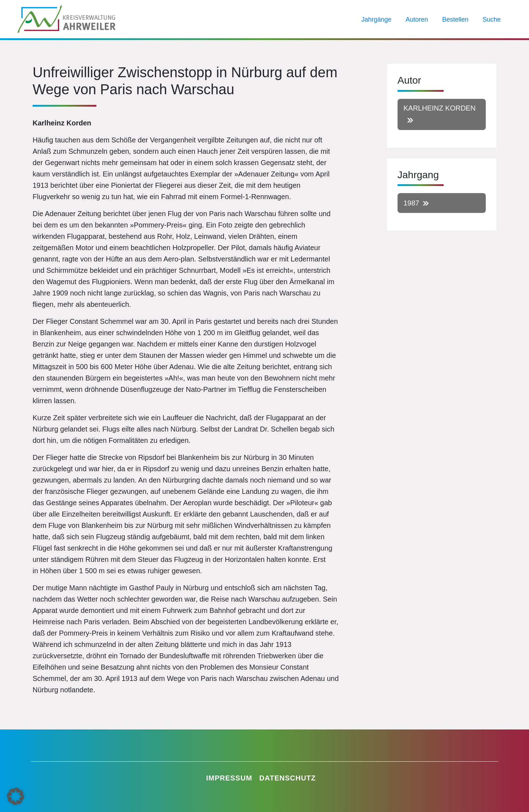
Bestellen (455, 19)
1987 (412, 203)
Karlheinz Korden (440, 108)
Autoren (417, 19)
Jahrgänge (376, 19)
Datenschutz (288, 778)
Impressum (229, 778)
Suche (492, 19)
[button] (16, 796)
